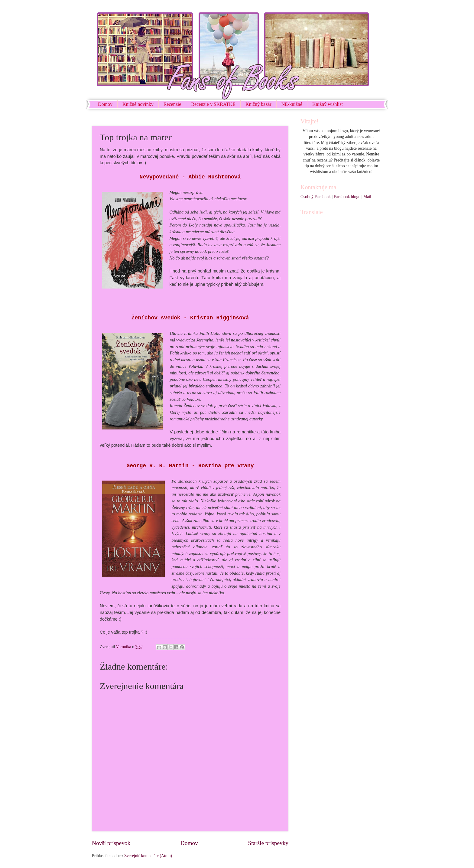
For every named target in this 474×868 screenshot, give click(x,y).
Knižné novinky (138, 104)
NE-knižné (292, 104)
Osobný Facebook (316, 197)
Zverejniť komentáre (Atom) (148, 856)
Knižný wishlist (328, 104)
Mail (367, 197)
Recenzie (172, 104)
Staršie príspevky (268, 843)
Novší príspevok (111, 843)
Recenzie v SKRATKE (213, 104)
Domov (105, 104)
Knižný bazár (258, 104)
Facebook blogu (347, 197)
